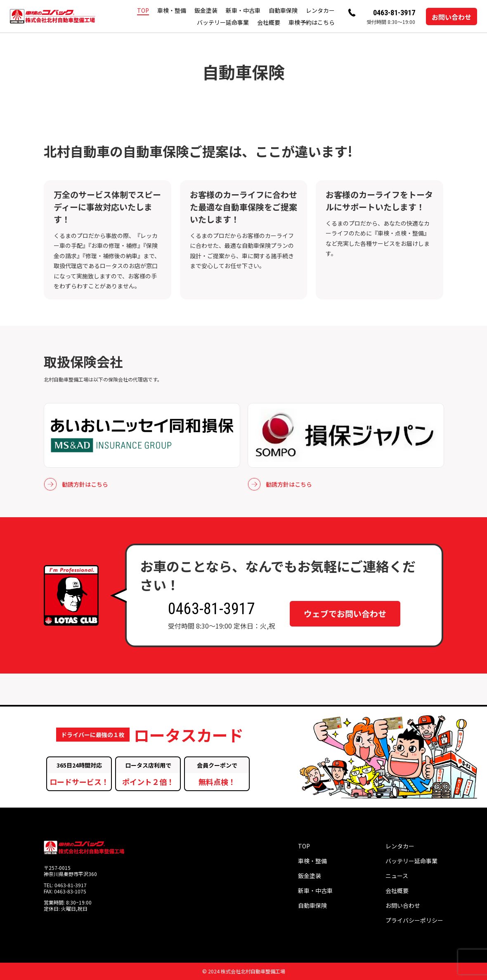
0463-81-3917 (394, 13)
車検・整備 (172, 10)
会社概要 (269, 22)
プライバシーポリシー (414, 920)
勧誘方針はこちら (76, 484)
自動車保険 (283, 10)
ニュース (397, 876)
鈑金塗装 (206, 10)
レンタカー (320, 10)
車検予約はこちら (312, 22)
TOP (143, 10)
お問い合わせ (452, 17)
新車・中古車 (243, 10)
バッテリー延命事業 (223, 22)
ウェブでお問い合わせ (345, 614)
